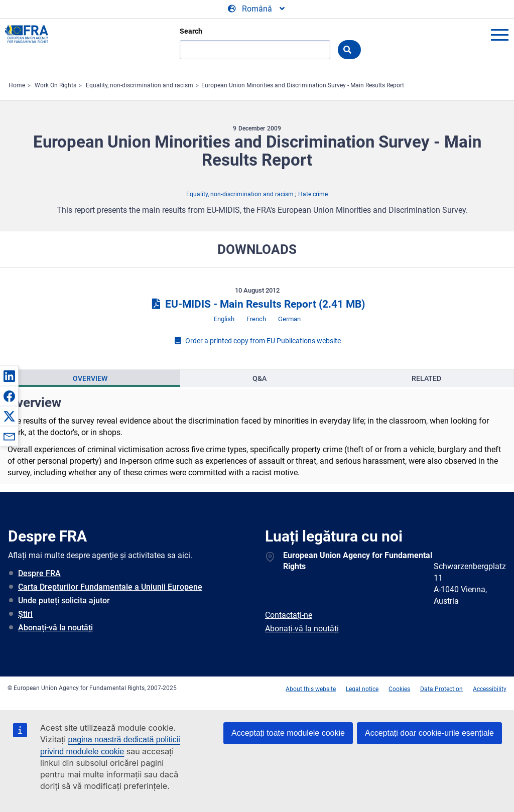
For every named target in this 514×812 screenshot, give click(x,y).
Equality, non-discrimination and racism (140, 85)
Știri (25, 614)
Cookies (399, 689)
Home (17, 85)
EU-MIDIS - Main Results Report (257, 304)
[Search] (255, 50)
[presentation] (90, 378)
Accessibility (490, 689)
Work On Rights (55, 85)
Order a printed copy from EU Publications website (257, 341)
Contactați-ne (289, 615)
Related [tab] (426, 378)
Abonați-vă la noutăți (55, 628)
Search (191, 31)
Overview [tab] (90, 378)
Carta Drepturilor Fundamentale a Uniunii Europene (110, 587)
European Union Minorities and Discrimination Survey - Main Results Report (303, 85)
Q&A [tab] (260, 378)
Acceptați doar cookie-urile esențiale (429, 733)
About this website (311, 689)
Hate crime (313, 194)
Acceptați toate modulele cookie (288, 733)
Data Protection (441, 689)
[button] (9, 376)
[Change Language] (257, 9)
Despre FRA (39, 573)
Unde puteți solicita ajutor (64, 600)
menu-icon (499, 35)
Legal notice (362, 689)
